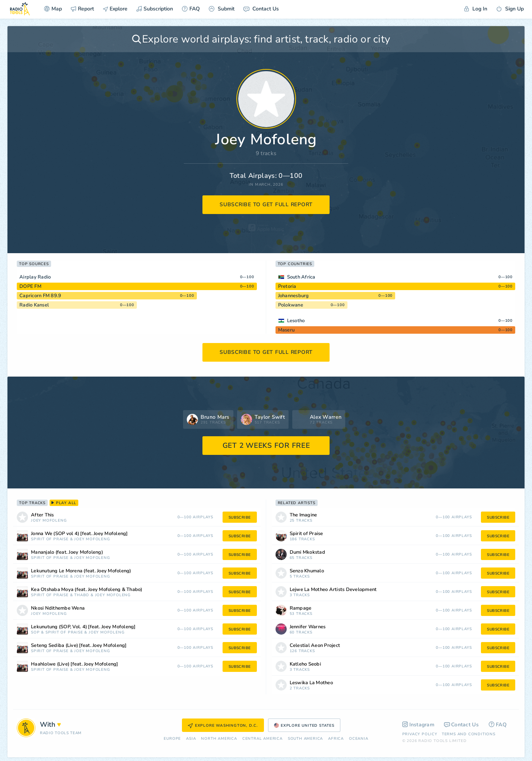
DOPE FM (30, 286)
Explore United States (304, 726)
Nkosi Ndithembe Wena (58, 608)
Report (82, 9)
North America (219, 739)
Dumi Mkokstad (307, 552)
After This (43, 515)
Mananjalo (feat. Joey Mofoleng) (67, 552)
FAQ (191, 9)
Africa (336, 739)
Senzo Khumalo (307, 571)
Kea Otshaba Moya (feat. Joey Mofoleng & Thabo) (87, 590)
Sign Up (510, 9)
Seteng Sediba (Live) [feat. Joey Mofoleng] (79, 646)
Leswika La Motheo (311, 683)
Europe (172, 739)
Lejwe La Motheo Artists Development (333, 590)
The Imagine (303, 515)
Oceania (359, 739)
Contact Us (261, 9)
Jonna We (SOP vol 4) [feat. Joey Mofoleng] (79, 534)
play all (64, 503)
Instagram (418, 725)
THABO (82, 595)
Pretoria (287, 286)
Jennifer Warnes (308, 627)
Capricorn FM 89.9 (40, 296)
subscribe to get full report (266, 205)
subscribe (240, 518)
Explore (115, 9)
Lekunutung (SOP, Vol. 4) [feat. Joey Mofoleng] (83, 627)
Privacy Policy (420, 734)
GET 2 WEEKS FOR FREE (266, 446)
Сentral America (262, 739)
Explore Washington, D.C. (223, 726)
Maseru (287, 330)
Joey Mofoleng (49, 521)
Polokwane (291, 305)
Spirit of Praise (50, 539)
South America (305, 739)
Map (53, 9)
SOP (35, 633)
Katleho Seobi (305, 664)
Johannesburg (294, 296)
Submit (222, 9)
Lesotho (296, 321)
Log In (476, 9)
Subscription (155, 9)
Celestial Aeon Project (315, 646)
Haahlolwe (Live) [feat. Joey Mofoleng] (75, 664)
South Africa (301, 277)
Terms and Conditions (469, 734)
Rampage (301, 608)
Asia (191, 739)
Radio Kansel (34, 305)
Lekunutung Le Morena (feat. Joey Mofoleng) (81, 571)
